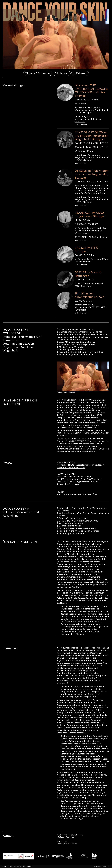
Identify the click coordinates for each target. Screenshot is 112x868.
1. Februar (80, 73)
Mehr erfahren (81, 125)
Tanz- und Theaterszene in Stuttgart (75, 477)
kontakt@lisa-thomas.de (88, 120)
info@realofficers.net (65, 837)
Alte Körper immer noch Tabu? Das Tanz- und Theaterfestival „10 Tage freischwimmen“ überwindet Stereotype (79, 482)
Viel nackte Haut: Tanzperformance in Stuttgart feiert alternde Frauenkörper (80, 466)
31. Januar (62, 73)
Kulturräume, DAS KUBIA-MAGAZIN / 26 (77, 494)
